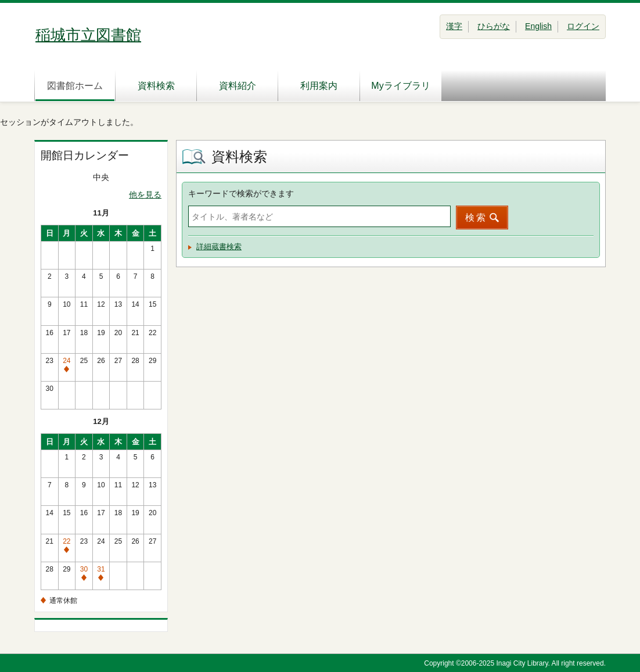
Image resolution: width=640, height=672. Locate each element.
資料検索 (156, 86)
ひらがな (494, 26)
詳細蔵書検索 (219, 247)
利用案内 (319, 86)
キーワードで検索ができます (241, 193)
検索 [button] (476, 218)
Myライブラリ (400, 86)
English (538, 26)
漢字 (454, 26)
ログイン (583, 26)
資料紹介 (238, 86)
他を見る (145, 195)
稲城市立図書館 (88, 35)
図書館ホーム (75, 86)
